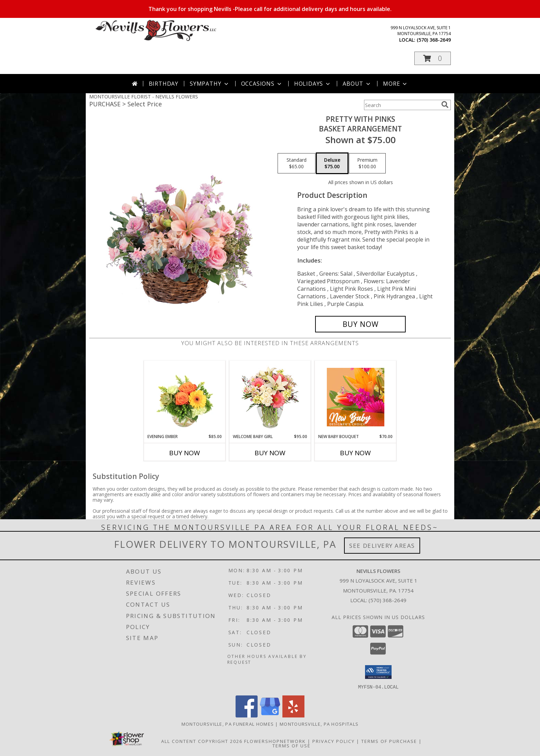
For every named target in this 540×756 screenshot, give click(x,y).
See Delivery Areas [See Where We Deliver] (382, 546)
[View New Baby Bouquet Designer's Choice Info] (356, 397)
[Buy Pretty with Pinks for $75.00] (360, 324)
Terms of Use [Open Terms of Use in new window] (292, 745)
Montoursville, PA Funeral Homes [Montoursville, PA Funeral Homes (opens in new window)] (228, 724)
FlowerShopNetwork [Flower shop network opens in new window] (275, 741)
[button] (433, 58)
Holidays (313, 84)
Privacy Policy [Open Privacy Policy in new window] (334, 741)
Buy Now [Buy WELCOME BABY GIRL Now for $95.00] (270, 453)
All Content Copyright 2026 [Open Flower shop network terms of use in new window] (202, 741)
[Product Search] (401, 105)
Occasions (262, 84)
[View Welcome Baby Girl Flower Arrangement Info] (270, 397)
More (396, 84)
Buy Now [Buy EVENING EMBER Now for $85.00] (185, 453)
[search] (445, 105)
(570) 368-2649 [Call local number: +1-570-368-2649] (434, 40)
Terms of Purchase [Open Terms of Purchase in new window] (389, 741)
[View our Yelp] (293, 715)
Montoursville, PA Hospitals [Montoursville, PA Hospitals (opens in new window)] (319, 724)
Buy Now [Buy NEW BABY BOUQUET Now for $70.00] (355, 453)
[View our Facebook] (247, 715)
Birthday (164, 84)
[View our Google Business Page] (270, 715)
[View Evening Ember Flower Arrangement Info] (185, 397)
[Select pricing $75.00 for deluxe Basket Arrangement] (332, 163)
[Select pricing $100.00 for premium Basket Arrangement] (367, 163)
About (357, 84)
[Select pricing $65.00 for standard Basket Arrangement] (297, 163)
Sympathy (210, 84)
